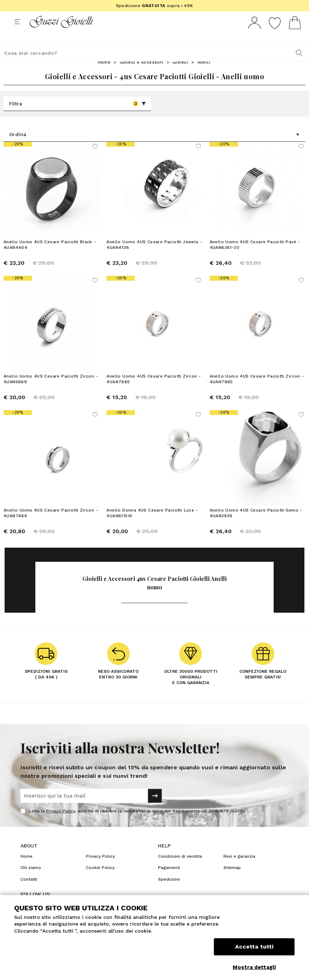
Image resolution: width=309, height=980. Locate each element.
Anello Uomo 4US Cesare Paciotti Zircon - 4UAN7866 (51, 526)
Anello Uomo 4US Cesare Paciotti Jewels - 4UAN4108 (154, 258)
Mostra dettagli (254, 967)
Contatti (29, 892)
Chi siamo (31, 881)
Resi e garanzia (239, 869)
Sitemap (232, 881)
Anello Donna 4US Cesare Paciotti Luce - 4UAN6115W (152, 526)
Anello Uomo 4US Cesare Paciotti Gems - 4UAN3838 (256, 526)
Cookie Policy (100, 881)
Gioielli (180, 75)
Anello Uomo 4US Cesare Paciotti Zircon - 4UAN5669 (51, 392)
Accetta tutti (254, 951)
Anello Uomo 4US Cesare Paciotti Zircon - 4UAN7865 (154, 392)
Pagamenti (169, 881)
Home (104, 75)
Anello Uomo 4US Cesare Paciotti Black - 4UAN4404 (50, 258)
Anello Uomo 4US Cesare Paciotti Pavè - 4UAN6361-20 (255, 258)
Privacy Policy (61, 824)
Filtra (78, 117)
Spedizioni (169, 892)
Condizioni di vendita (180, 869)
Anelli (204, 75)
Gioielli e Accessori (142, 75)
